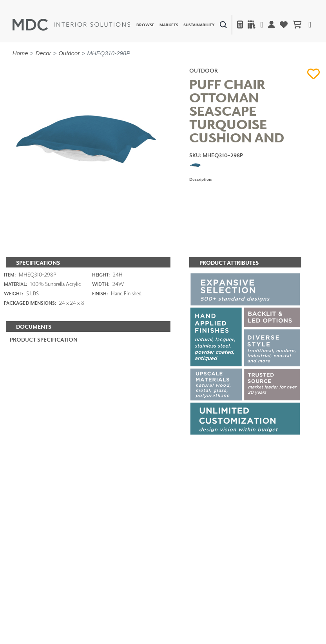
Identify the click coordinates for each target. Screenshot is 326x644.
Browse (145, 25)
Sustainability (199, 25)
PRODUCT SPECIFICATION (44, 339)
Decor (43, 53)
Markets (169, 25)
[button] (314, 74)
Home (20, 53)
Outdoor (69, 53)
